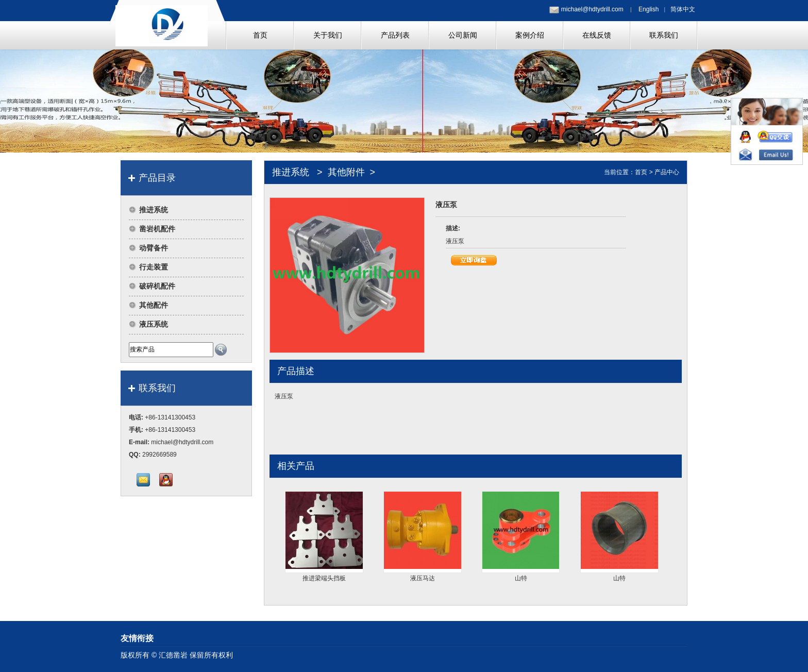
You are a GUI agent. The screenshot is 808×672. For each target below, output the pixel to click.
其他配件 (154, 305)
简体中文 (683, 9)
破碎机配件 (157, 286)
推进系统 (154, 210)
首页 (641, 172)
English (649, 9)
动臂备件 (154, 248)
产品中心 (667, 172)
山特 (521, 578)
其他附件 (346, 172)
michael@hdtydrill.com (592, 9)
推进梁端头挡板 (324, 578)
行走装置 (154, 267)
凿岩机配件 (157, 229)
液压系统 (154, 324)
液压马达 (423, 578)
